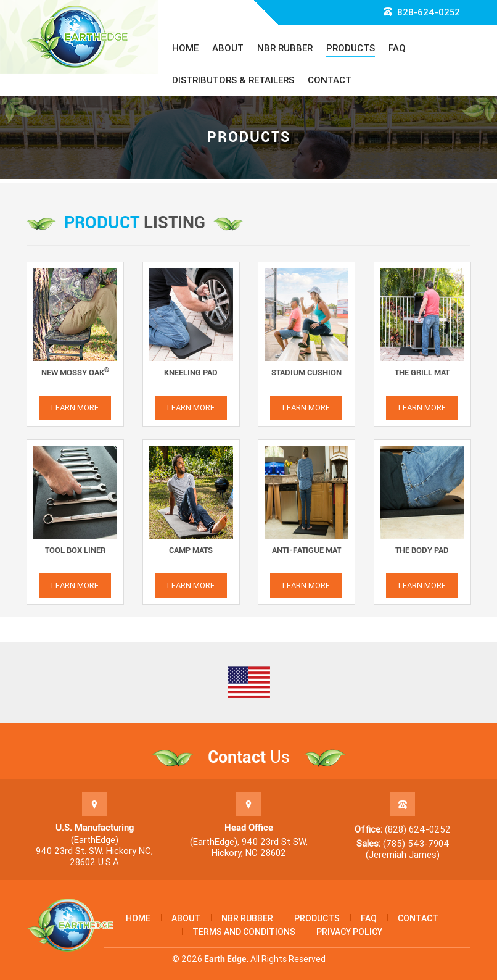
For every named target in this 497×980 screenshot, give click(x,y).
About (228, 48)
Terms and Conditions (244, 932)
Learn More (75, 408)
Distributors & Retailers (233, 80)
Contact (330, 80)
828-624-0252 (422, 12)
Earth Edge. (226, 959)
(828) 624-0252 (418, 829)
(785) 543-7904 (416, 844)
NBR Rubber (285, 48)
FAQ (397, 48)
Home (185, 48)
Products (351, 48)
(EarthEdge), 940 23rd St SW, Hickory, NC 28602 (249, 847)
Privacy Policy (349, 932)
